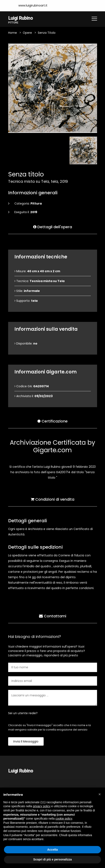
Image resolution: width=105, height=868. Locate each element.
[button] (100, 794)
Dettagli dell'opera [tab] (53, 227)
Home (13, 33)
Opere (27, 33)
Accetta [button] (52, 850)
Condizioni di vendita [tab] (52, 499)
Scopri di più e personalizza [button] (52, 859)
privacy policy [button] (42, 806)
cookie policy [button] (64, 819)
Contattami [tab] (53, 616)
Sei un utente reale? (23, 713)
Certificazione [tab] (52, 421)
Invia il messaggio (26, 741)
